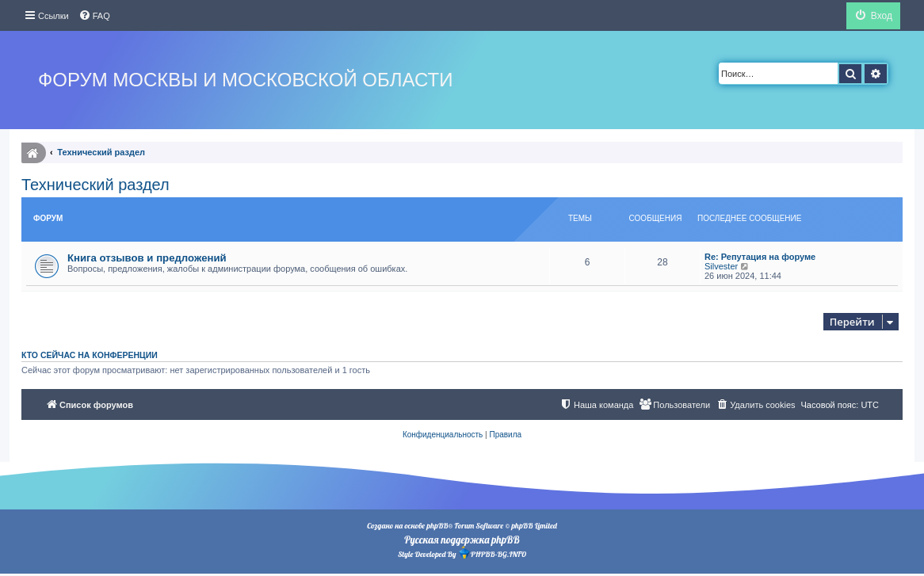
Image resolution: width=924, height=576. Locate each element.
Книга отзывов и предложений (147, 258)
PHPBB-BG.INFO (492, 553)
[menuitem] (94, 16)
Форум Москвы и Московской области (245, 80)
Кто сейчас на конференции (90, 355)
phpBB (437, 526)
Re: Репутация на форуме (760, 257)
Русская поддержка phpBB (462, 540)
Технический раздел (95, 185)
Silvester (721, 266)
